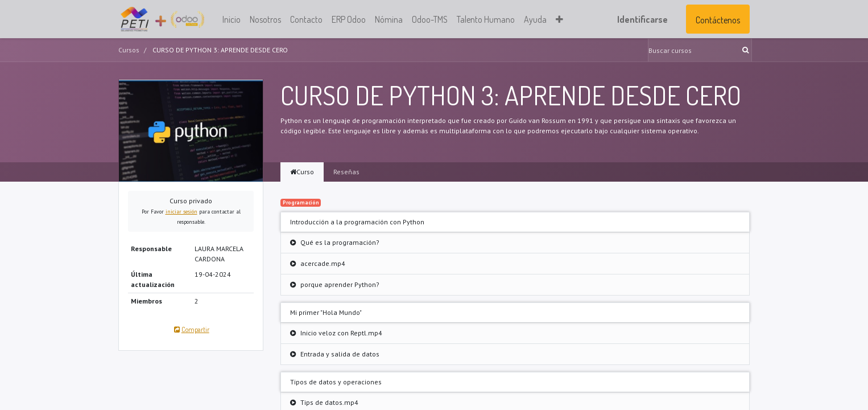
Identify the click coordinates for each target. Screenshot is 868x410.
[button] (559, 19)
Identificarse (642, 19)
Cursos (129, 50)
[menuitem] (232, 19)
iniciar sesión (181, 212)
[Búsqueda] (747, 50)
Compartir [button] (191, 329)
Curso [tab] (302, 172)
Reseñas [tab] (346, 172)
